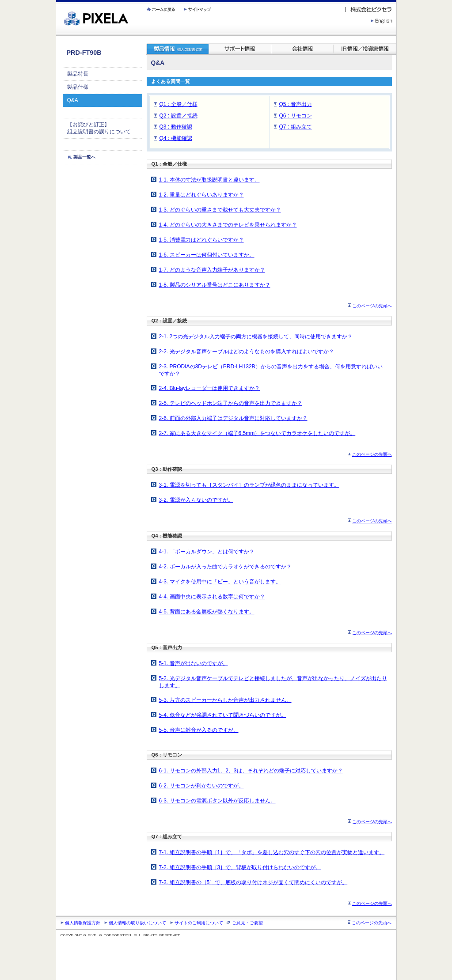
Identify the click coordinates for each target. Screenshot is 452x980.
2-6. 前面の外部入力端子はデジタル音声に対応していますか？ (233, 418)
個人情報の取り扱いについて (137, 923)
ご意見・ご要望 (247, 923)
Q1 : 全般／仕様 (179, 104)
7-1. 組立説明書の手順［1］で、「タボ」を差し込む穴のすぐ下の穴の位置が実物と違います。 (272, 852)
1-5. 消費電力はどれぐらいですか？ (201, 240)
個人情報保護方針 (83, 923)
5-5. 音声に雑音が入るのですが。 (199, 730)
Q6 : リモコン (296, 116)
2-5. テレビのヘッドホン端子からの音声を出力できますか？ (231, 403)
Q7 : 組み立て (296, 127)
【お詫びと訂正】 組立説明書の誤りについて (99, 128)
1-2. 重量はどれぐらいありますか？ (201, 195)
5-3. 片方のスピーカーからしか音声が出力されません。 (225, 700)
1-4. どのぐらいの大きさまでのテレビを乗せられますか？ (228, 225)
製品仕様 (78, 87)
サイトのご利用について (199, 923)
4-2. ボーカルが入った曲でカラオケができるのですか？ (225, 567)
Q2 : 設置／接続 (179, 116)
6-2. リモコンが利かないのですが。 (201, 786)
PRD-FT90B (84, 53)
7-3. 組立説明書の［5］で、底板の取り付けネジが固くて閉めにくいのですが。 (253, 882)
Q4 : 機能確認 (176, 138)
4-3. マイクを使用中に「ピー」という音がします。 (220, 582)
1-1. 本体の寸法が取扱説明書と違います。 (209, 180)
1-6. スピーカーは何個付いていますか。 (207, 255)
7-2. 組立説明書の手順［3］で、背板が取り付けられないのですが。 (240, 867)
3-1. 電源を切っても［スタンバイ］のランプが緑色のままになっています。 (249, 485)
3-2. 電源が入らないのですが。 (196, 500)
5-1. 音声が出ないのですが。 (194, 663)
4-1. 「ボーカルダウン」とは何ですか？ (207, 552)
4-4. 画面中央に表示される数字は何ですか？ (212, 597)
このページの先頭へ (372, 306)
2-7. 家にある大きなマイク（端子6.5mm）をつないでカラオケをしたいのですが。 (257, 433)
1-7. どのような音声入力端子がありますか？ (212, 270)
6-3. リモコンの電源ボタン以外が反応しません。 (217, 801)
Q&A (73, 100)
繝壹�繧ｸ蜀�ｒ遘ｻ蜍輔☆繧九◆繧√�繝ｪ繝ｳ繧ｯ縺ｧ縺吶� (56, 0)
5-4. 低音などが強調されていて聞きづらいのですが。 (223, 715)
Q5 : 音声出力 (296, 104)
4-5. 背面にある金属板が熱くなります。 (207, 612)
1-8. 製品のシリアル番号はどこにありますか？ (215, 285)
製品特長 (78, 74)
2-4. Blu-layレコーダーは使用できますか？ (210, 388)
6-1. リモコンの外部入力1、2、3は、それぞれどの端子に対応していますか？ (251, 771)
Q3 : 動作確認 (176, 127)
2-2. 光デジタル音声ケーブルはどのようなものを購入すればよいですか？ (247, 352)
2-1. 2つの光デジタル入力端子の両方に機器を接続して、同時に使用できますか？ (256, 337)
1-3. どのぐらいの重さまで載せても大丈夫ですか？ (220, 210)
